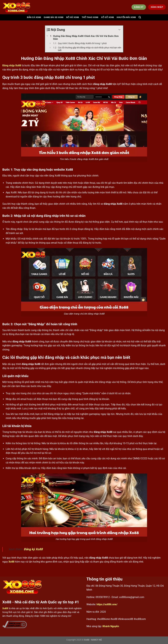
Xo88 (11, 562)
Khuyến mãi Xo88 (126, 17)
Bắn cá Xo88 (34, 17)
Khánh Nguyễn (111, 626)
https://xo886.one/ (107, 604)
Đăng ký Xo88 (33, 549)
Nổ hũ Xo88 (73, 17)
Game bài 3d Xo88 (54, 17)
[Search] (140, 17)
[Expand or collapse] (120, 30)
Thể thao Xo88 (90, 17)
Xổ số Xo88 (107, 17)
